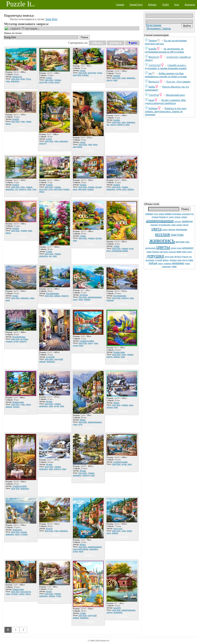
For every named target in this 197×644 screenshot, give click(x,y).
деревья (173, 260)
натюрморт (188, 248)
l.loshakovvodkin (87, 341)
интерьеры (182, 229)
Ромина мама (119, 352)
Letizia (49, 78)
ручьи (51, 82)
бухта (28, 79)
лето (108, 251)
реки (184, 252)
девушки (155, 256)
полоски (172, 252)
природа (187, 221)
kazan (151, 100)
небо (187, 242)
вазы (172, 257)
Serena (15, 296)
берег (23, 79)
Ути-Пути (154, 95)
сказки (179, 225)
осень (173, 248)
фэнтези (156, 252)
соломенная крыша (120, 251)
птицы (178, 217)
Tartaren (153, 40)
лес (190, 257)
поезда (109, 80)
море (179, 252)
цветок (186, 225)
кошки (168, 214)
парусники (77, 147)
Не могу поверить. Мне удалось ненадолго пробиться (165, 102)
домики (149, 214)
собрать (22, 85)
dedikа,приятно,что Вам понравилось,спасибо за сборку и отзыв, (166, 75)
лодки (119, 189)
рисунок (180, 242)
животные (167, 266)
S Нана (49, 251)
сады (51, 189)
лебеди (109, 357)
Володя (49, 528)
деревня (155, 217)
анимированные (160, 221)
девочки (154, 225)
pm (150, 73)
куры (131, 248)
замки (149, 252)
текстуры (177, 235)
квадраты (164, 252)
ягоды (185, 260)
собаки (184, 217)
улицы (28, 121)
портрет (178, 221)
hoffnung (153, 108)
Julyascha (84, 295)
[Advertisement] (169, 159)
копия (129, 531)
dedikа (152, 87)
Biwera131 (154, 57)
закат (160, 263)
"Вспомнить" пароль (158, 28)
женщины (178, 263)
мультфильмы (164, 225)
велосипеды (26, 591)
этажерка (168, 263)
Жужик (49, 401)
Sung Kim (51, 19)
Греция (24, 532)
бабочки (172, 229)
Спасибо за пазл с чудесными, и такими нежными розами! (166, 67)
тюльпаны (150, 260)
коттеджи (43, 82)
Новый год (164, 217)
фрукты (178, 257)
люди (167, 257)
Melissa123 (17, 77)
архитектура (188, 214)
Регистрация (153, 25)
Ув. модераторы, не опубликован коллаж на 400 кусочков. (165, 50)
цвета (156, 229)
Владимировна (53, 293)
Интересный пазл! (176, 95)
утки (34, 189)
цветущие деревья (81, 75)
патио (28, 404)
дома (174, 266)
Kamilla (153, 49)
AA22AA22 (155, 65)
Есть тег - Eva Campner (179, 82)
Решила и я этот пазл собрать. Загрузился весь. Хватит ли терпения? (166, 111)
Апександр (17, 530)
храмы (161, 214)
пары (180, 260)
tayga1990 (50, 357)
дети (156, 214)
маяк (32, 298)
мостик (99, 187)
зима (173, 225)
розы (179, 248)
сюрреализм (150, 248)
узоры (187, 263)
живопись (162, 240)
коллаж (163, 234)
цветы (163, 247)
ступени (24, 534)
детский (158, 260)
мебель (166, 260)
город (190, 252)
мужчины (177, 214)
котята (165, 229)
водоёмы (24, 339)
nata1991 (117, 608)
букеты (185, 256)
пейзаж (153, 263)
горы (191, 260)
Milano (83, 420)
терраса (16, 407)
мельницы (118, 612)
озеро (171, 217)
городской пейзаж (81, 549)
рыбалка (110, 300)
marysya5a (118, 528)
